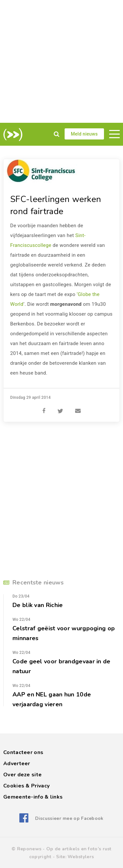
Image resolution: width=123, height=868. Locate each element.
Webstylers (81, 857)
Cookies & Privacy (26, 786)
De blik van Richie (38, 605)
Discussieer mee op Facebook (69, 818)
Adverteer (17, 764)
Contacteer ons (23, 752)
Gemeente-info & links (33, 797)
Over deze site (22, 775)
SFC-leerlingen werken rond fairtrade (56, 205)
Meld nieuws (84, 134)
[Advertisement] (61, 61)
